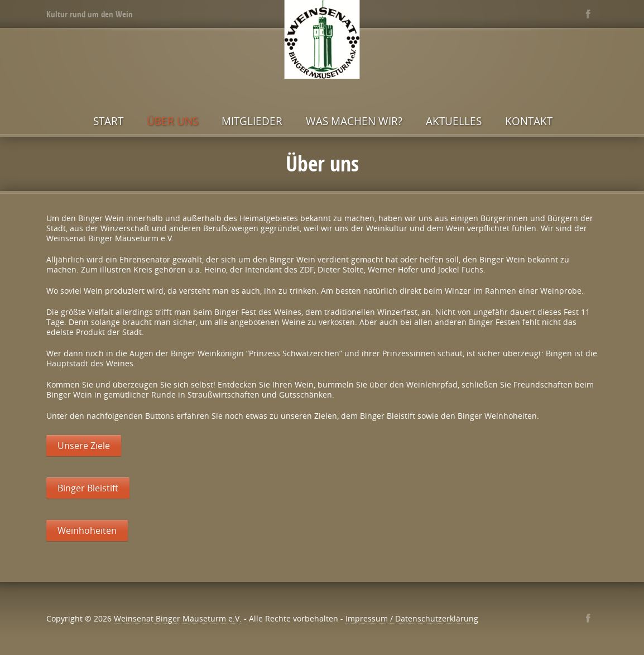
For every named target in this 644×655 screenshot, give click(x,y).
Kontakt (529, 121)
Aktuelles (454, 121)
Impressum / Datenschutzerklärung (412, 618)
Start (108, 121)
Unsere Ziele (84, 446)
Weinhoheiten (87, 530)
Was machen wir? (354, 121)
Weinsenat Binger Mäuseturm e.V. (178, 618)
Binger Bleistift (88, 488)
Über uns (172, 121)
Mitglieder (252, 121)
